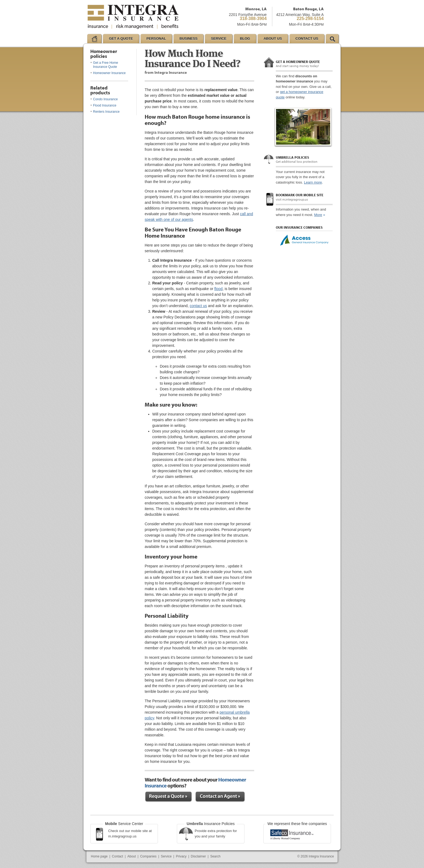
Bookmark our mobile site (300, 195)
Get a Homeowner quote (298, 62)
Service (166, 856)
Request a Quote (168, 797)
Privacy (181, 856)
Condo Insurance (104, 99)
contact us (198, 306)
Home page (99, 856)
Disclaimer (198, 856)
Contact (117, 856)
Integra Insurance (321, 856)
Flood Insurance (103, 105)
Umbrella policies (292, 157)
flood (218, 289)
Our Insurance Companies (299, 227)
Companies (148, 856)
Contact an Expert (220, 797)
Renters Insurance (105, 112)
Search (215, 856)
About (132, 856)
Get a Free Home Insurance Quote (104, 65)
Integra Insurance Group (133, 17)
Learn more (313, 182)
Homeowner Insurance (108, 73)
